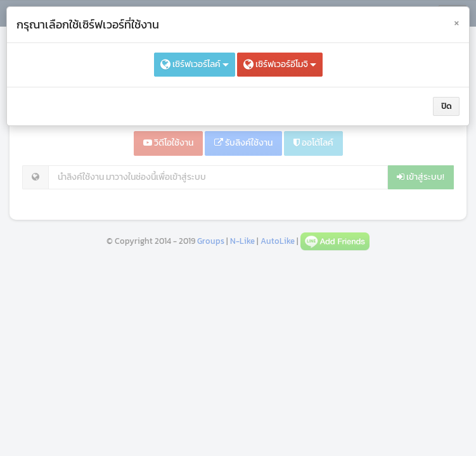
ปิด (446, 106)
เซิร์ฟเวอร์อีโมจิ (280, 64)
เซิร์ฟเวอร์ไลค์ (195, 64)
